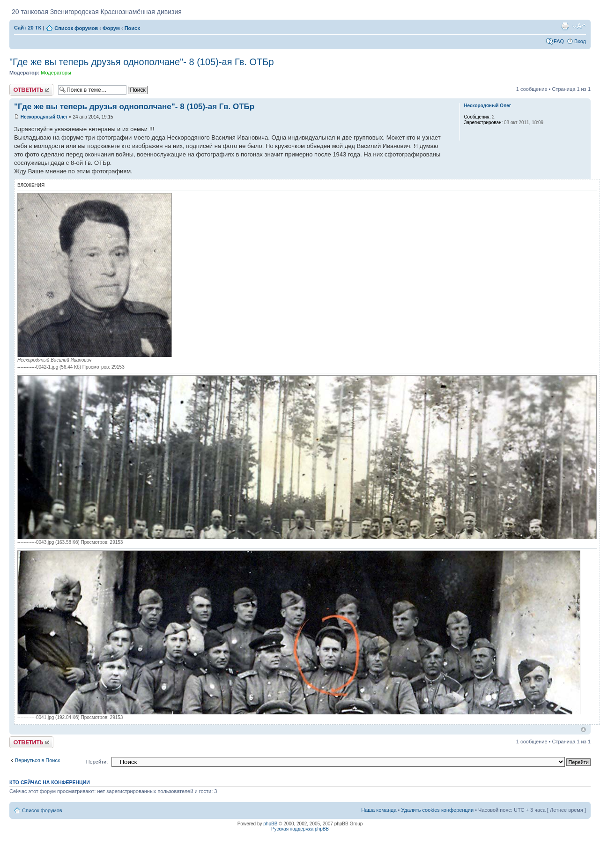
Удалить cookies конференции (438, 810)
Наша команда (379, 810)
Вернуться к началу (583, 730)
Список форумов (76, 28)
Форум (111, 28)
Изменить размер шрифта (579, 26)
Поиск (132, 28)
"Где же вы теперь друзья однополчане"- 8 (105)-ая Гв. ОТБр (142, 62)
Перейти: (97, 762)
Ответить (31, 90)
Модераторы (56, 73)
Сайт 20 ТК (28, 28)
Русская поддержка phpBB (300, 829)
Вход (580, 41)
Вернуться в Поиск (37, 760)
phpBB (270, 824)
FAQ (559, 41)
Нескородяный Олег (44, 117)
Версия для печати (565, 26)
